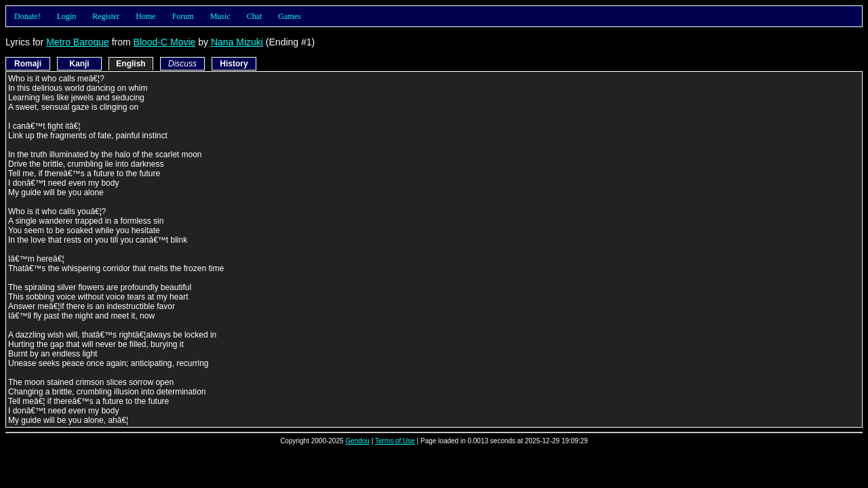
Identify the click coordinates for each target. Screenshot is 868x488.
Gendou (357, 441)
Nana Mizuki (237, 42)
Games (289, 16)
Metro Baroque (78, 42)
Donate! (27, 16)
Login (67, 16)
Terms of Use (395, 441)
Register (106, 16)
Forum (183, 16)
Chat (255, 16)
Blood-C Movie (165, 42)
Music (220, 16)
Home (145, 16)
